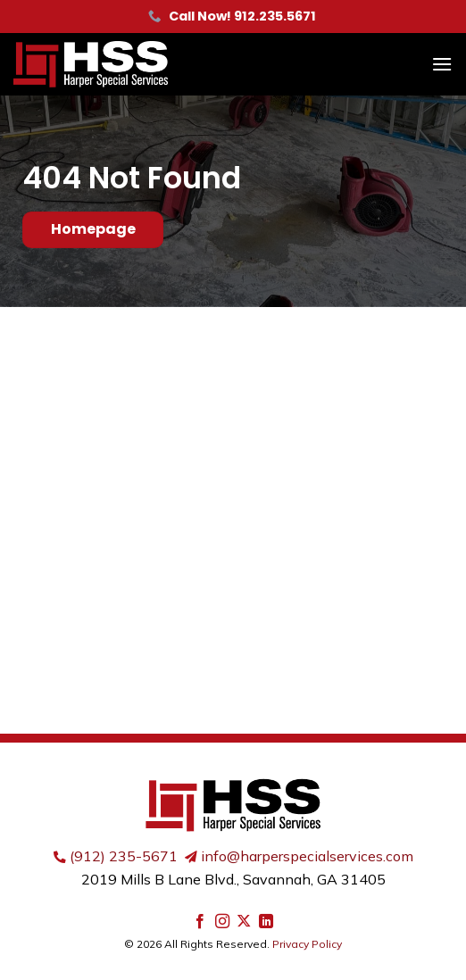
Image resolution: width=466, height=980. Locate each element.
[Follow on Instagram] (222, 922)
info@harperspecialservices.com (307, 856)
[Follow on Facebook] (200, 922)
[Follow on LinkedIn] (266, 922)
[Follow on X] (244, 922)
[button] (442, 64)
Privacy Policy (307, 944)
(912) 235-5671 (124, 856)
